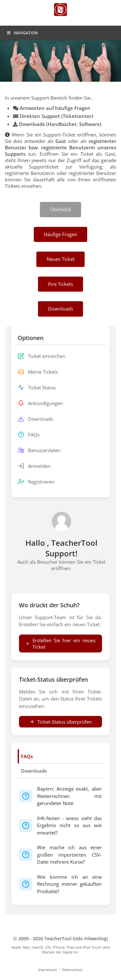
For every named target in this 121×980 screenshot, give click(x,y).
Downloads (34, 771)
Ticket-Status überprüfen (61, 722)
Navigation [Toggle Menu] (22, 33)
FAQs (27, 756)
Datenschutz (72, 970)
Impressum (48, 970)
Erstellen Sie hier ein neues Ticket (60, 644)
